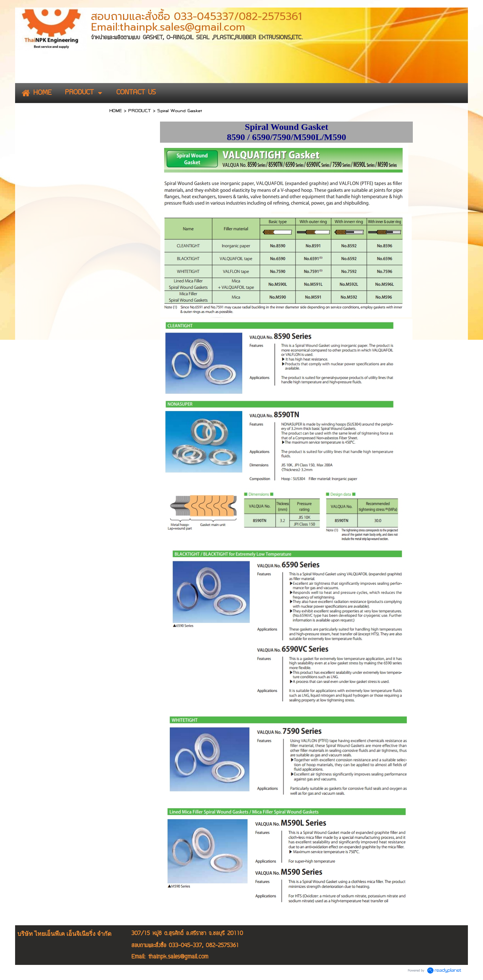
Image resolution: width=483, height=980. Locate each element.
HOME (116, 110)
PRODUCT (140, 110)
